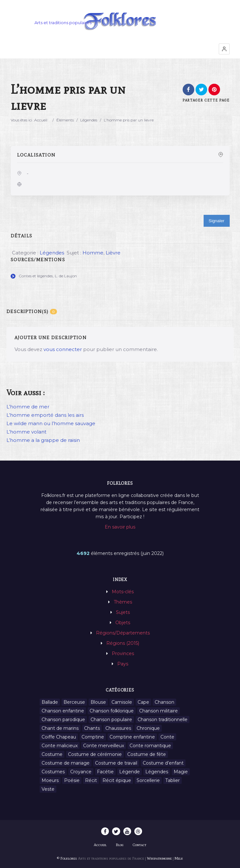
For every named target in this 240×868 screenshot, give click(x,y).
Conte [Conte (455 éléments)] (167, 737)
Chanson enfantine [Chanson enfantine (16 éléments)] (63, 711)
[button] (224, 49)
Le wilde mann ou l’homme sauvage (51, 423)
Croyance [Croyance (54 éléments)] (81, 772)
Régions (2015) (123, 643)
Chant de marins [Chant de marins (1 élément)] (60, 728)
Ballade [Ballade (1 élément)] (50, 702)
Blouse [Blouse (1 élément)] (98, 702)
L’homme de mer (28, 407)
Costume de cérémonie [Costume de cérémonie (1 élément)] (95, 754)
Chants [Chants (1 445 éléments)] (92, 728)
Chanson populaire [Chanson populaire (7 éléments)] (111, 720)
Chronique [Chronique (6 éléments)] (148, 728)
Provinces (123, 653)
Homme (93, 253)
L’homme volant (26, 432)
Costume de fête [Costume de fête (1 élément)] (147, 754)
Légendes (89, 120)
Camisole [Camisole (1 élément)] (122, 702)
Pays (123, 664)
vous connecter (63, 349)
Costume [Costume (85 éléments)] (52, 754)
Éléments (65, 120)
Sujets (123, 612)
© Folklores (67, 858)
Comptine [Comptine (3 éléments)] (93, 737)
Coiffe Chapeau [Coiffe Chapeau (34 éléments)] (59, 737)
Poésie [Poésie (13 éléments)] (72, 780)
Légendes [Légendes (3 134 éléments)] (157, 772)
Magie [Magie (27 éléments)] (181, 772)
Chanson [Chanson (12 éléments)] (164, 702)
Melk (179, 858)
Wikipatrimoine (159, 858)
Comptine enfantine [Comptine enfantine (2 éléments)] (132, 737)
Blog (120, 845)
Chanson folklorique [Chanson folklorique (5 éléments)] (112, 711)
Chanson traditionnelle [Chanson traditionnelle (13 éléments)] (163, 720)
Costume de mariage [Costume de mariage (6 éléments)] (66, 763)
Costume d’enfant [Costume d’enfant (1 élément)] (163, 763)
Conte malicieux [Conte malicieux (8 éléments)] (60, 746)
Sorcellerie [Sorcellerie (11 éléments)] (148, 780)
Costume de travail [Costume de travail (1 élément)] (116, 763)
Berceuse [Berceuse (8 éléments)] (74, 702)
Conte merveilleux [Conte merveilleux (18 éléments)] (104, 746)
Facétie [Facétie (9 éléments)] (105, 772)
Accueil (41, 120)
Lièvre (113, 253)
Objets (123, 623)
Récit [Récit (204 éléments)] (91, 780)
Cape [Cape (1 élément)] (143, 702)
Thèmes (123, 602)
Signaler (217, 221)
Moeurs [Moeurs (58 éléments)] (50, 780)
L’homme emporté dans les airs (45, 415)
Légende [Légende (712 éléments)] (130, 772)
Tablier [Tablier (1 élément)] (173, 780)
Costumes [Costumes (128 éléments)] (53, 772)
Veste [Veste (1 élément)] (48, 789)
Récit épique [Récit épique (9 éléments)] (117, 780)
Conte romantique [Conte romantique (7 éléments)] (150, 746)
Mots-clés (123, 592)
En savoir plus (120, 527)
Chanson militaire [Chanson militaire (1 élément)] (158, 711)
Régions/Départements (123, 633)
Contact (139, 845)
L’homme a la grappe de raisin (43, 440)
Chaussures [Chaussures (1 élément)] (118, 728)
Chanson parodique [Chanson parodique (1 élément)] (63, 720)
